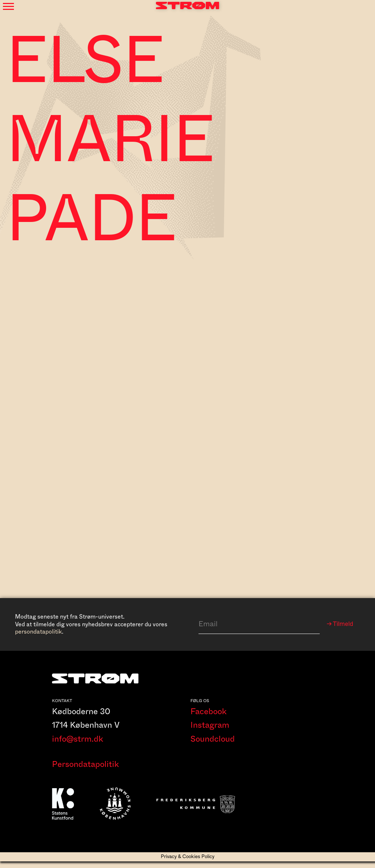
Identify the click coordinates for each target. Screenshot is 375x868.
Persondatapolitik (86, 771)
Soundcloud (213, 745)
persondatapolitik (38, 632)
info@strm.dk (78, 745)
